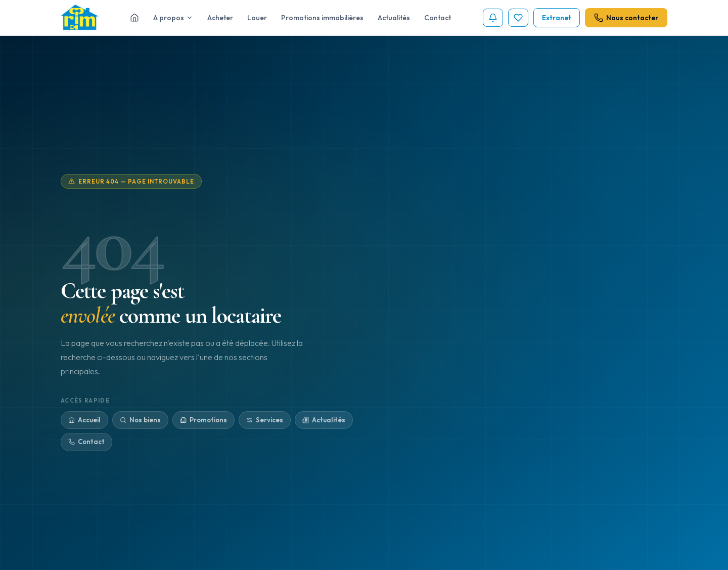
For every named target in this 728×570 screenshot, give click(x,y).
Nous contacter (626, 18)
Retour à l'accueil (474, 415)
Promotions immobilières (322, 18)
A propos (173, 18)
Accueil (84, 421)
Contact (438, 18)
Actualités (394, 18)
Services (265, 421)
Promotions (203, 421)
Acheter (220, 18)
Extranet (557, 18)
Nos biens (140, 421)
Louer (257, 18)
